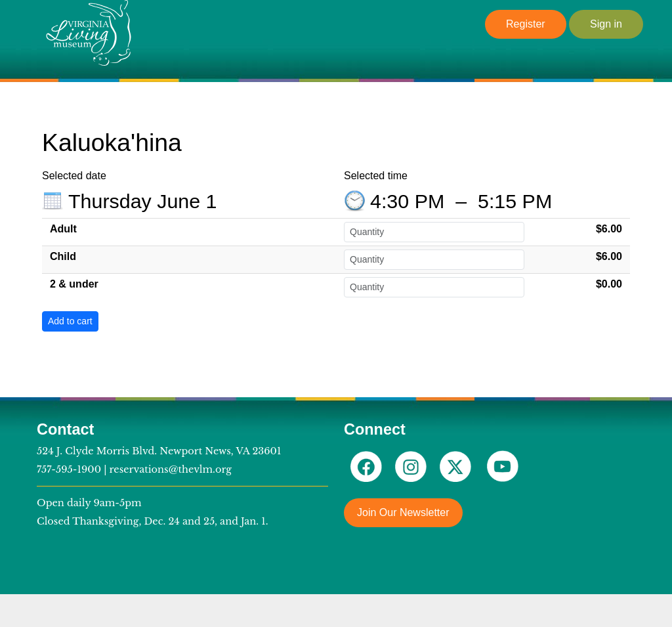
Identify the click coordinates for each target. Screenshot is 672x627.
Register (526, 24)
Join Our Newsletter (403, 512)
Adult (63, 229)
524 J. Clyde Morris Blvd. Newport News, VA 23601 (159, 451)
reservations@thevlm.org (171, 469)
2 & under (74, 284)
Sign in (606, 24)
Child (63, 256)
